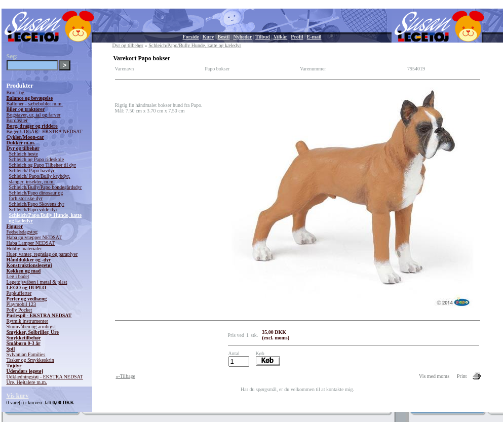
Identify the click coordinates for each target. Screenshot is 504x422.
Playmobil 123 (22, 304)
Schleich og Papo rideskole (37, 159)
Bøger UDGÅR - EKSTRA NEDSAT (45, 131)
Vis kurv (18, 396)
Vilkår (280, 37)
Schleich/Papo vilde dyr (33, 209)
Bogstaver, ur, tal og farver (34, 115)
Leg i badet (18, 276)
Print (462, 376)
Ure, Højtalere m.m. (27, 382)
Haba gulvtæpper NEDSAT (34, 237)
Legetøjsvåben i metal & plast (37, 282)
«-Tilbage (126, 376)
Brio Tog (16, 92)
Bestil (224, 37)
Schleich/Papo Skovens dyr (37, 204)
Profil (297, 37)
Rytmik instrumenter (28, 321)
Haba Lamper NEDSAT (31, 243)
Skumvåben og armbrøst (31, 327)
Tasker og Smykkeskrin (30, 360)
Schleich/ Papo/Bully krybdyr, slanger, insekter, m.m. (40, 179)
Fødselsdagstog (22, 232)
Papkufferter (19, 293)
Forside (191, 37)
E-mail (314, 37)
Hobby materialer (24, 248)
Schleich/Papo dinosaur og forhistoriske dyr (36, 196)
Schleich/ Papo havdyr (32, 170)
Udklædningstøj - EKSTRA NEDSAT (45, 377)
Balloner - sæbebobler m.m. (35, 104)
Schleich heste (24, 154)
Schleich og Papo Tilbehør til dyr (43, 165)
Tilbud (263, 37)
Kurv (208, 37)
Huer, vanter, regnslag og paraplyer (42, 254)
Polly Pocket (20, 310)
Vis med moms (434, 376)
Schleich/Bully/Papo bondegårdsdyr (46, 187)
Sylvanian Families (26, 354)
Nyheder (242, 37)
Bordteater (17, 120)
